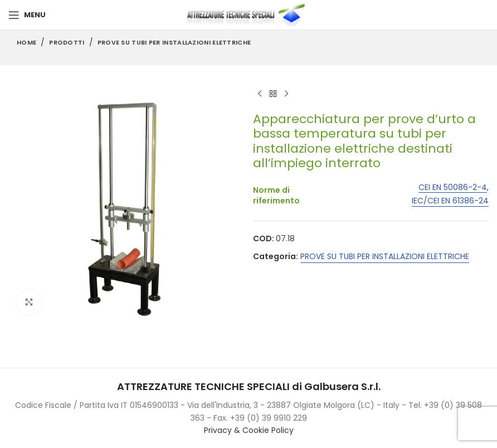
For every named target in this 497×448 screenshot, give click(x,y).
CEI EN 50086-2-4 (453, 188)
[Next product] (286, 94)
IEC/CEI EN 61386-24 (450, 201)
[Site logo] (248, 14)
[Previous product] (260, 94)
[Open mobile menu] (27, 15)
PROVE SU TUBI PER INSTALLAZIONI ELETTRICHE (174, 42)
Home (26, 42)
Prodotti (67, 42)
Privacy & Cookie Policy (249, 430)
